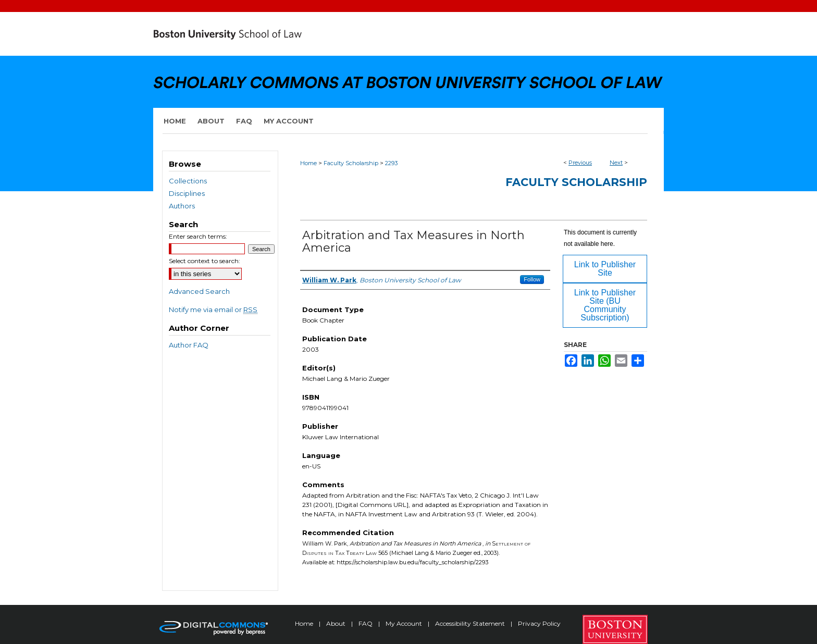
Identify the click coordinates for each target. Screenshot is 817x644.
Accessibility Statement (471, 623)
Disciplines (187, 193)
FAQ (366, 623)
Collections (188, 181)
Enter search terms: (198, 236)
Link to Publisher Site (605, 269)
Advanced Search (199, 291)
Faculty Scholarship (351, 163)
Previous (580, 163)
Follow (532, 279)
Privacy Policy (539, 623)
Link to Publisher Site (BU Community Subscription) (605, 305)
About (337, 623)
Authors (182, 206)
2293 (391, 163)
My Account (405, 623)
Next (616, 163)
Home (308, 163)
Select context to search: (205, 261)
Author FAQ (189, 345)
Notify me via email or (213, 309)
